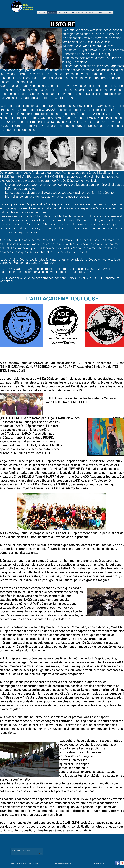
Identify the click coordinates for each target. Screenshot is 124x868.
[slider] (40, 853)
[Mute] (38, 853)
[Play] (13, 853)
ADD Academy (28, 6)
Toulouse (28, 9)
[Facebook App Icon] (117, 863)
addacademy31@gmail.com (63, 863)
